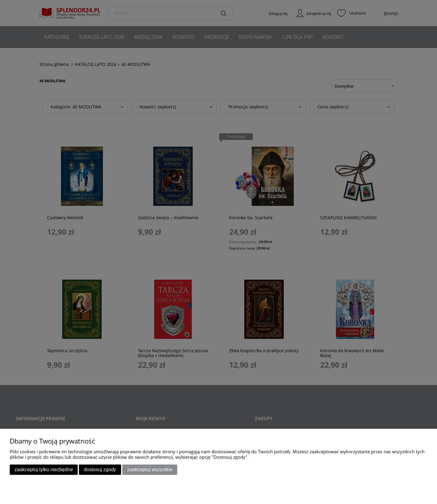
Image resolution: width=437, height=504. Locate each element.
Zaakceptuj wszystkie (150, 470)
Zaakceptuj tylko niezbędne (44, 470)
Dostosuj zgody (100, 470)
